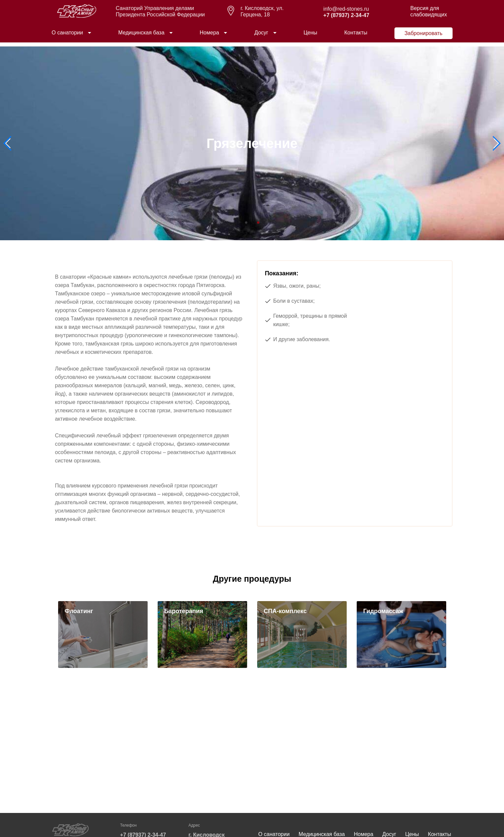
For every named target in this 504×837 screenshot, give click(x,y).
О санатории (67, 36)
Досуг (261, 36)
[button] (496, 143)
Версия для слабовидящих (429, 15)
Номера (209, 36)
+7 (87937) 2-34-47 (346, 19)
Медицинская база (141, 36)
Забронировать (424, 37)
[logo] (77, 20)
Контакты (356, 36)
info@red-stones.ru (346, 13)
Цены (310, 36)
